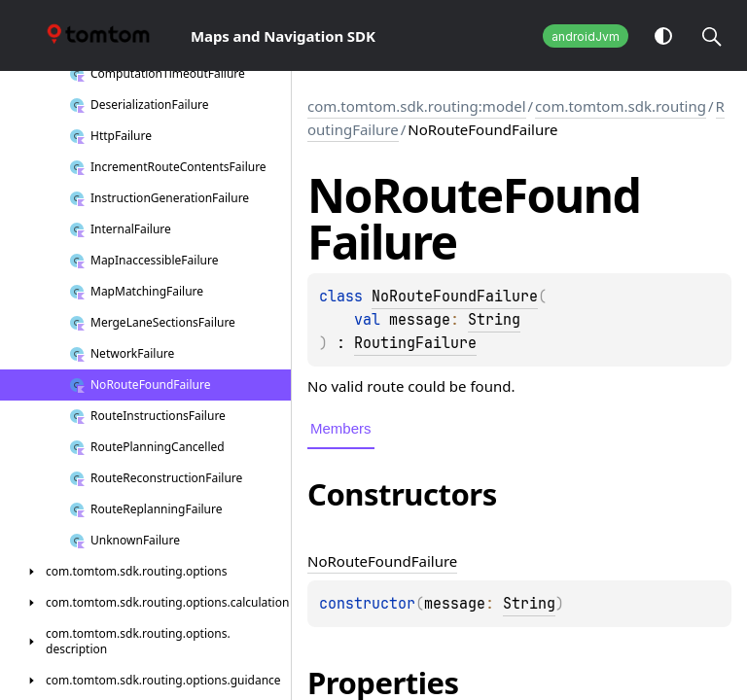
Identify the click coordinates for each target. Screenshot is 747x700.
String (494, 320)
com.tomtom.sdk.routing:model (417, 106)
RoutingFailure (415, 343)
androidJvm (586, 36)
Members (341, 428)
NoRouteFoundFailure (455, 297)
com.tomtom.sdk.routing (621, 106)
